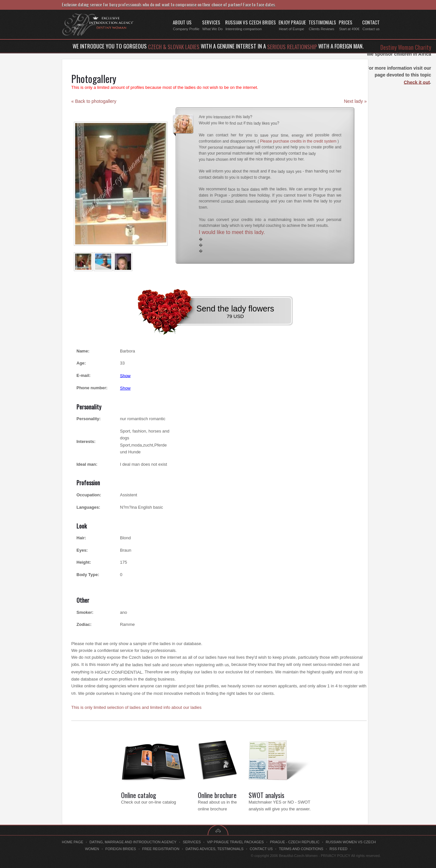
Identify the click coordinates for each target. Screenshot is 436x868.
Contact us (261, 849)
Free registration (161, 849)
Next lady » (355, 101)
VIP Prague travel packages (235, 842)
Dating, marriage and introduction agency (133, 842)
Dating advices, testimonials (214, 849)
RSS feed (339, 849)
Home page (73, 842)
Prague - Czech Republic (295, 842)
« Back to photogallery (94, 101)
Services (192, 842)
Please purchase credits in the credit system (298, 141)
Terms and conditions (301, 849)
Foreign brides (121, 849)
